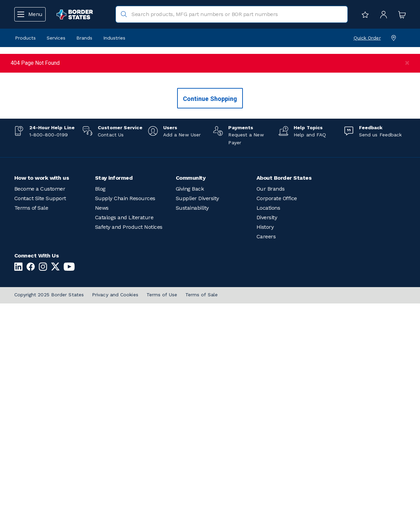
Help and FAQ (310, 337)
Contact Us (111, 337)
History (265, 429)
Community (191, 380)
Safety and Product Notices (129, 429)
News (102, 410)
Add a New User (182, 337)
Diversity (267, 420)
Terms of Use (162, 497)
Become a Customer (40, 391)
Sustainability (192, 410)
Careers (266, 439)
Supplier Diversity (197, 401)
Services (56, 38)
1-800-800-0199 (49, 337)
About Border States (284, 380)
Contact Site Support (40, 401)
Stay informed (114, 380)
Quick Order (367, 38)
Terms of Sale (31, 410)
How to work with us (42, 380)
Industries (114, 38)
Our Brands (271, 391)
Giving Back (190, 391)
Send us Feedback (380, 337)
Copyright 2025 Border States (49, 497)
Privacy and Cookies (115, 497)
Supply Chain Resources (125, 401)
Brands (84, 38)
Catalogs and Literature (124, 420)
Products (25, 38)
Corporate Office (277, 401)
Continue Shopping (210, 301)
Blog (100, 391)
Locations (268, 410)
